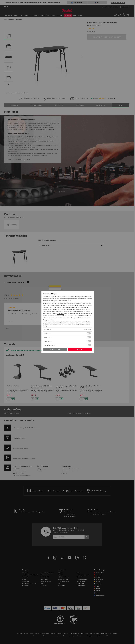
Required (47, 330)
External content (49, 345)
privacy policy (82, 324)
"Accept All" (61, 314)
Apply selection (55, 349)
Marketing (47, 337)
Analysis (46, 333)
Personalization (48, 341)
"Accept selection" (48, 320)
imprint (45, 326)
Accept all (80, 349)
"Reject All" (59, 307)
